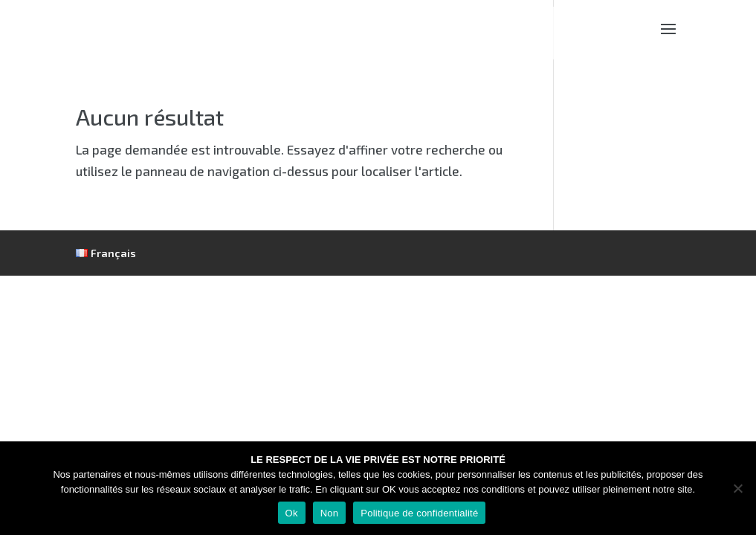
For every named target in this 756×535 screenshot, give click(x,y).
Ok (292, 513)
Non (330, 513)
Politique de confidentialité (419, 513)
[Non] (737, 488)
